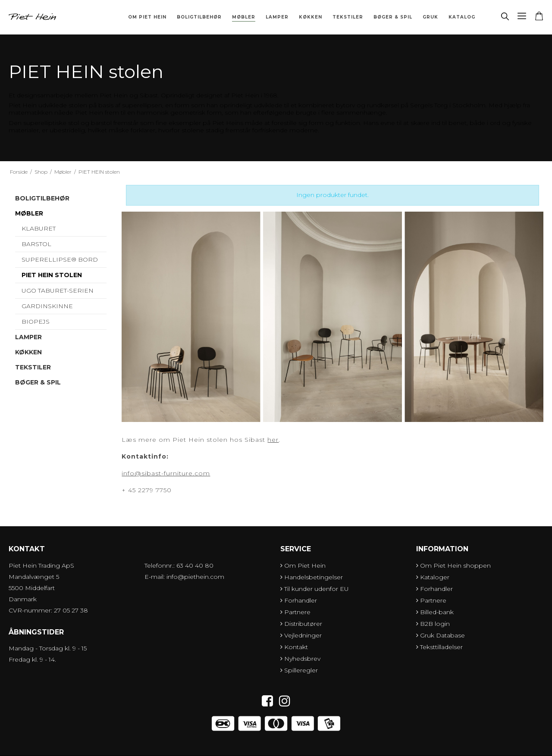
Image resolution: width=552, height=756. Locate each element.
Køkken (310, 17)
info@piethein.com (195, 577)
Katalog (462, 17)
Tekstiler (348, 17)
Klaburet (39, 228)
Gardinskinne (47, 306)
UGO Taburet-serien (58, 291)
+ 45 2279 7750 (147, 490)
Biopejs (36, 322)
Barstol (36, 244)
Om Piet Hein (147, 17)
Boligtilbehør (199, 17)
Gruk (430, 17)
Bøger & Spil (393, 17)
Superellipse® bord (60, 259)
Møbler (244, 17)
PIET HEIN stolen (52, 275)
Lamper (277, 17)
